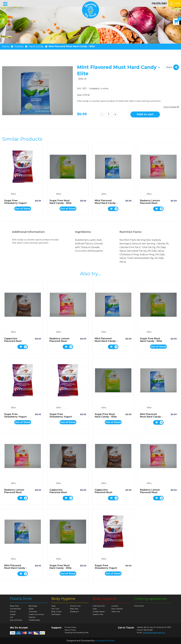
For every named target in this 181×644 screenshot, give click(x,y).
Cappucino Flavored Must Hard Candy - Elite (15, 341)
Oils (11, 617)
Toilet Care (116, 611)
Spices (31, 609)
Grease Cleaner (99, 611)
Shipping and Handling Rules (77, 633)
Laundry (115, 606)
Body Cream (56, 611)
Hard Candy (36, 46)
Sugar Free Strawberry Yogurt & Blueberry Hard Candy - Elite (15, 204)
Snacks (13, 611)
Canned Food (15, 609)
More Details (171, 107)
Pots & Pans (139, 606)
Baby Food (14, 606)
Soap (53, 606)
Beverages (33, 606)
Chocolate (33, 611)
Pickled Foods (34, 620)
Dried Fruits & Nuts (36, 614)
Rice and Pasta (16, 620)
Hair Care (55, 609)
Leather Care (98, 614)
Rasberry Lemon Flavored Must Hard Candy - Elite (151, 203)
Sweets (19, 46)
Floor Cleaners (117, 609)
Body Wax (74, 609)
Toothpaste (56, 614)
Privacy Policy (70, 627)
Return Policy (70, 630)
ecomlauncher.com (105, 641)
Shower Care (75, 606)
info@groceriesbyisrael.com (154, 632)
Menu (6, 46)
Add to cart (145, 114)
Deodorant (74, 611)
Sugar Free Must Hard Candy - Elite (61, 202)
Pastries (32, 617)
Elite (82, 79)
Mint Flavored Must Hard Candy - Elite (106, 203)
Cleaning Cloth (99, 606)
